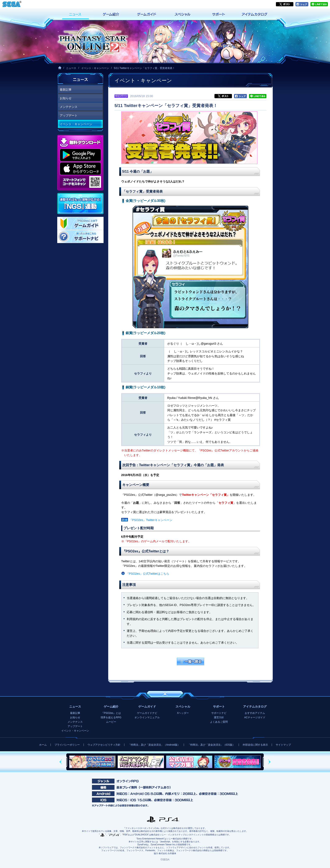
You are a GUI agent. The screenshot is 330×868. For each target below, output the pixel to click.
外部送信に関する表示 (255, 745)
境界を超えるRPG (111, 717)
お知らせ (66, 98)
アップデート (69, 115)
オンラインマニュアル (147, 717)
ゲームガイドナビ (147, 713)
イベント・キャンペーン (95, 68)
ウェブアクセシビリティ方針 (104, 745)
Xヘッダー (183, 713)
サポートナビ (219, 713)
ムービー (111, 722)
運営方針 (219, 717)
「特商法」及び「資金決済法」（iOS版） (211, 745)
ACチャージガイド (255, 717)
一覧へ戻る (190, 662)
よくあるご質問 (219, 722)
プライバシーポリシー (67, 745)
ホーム (43, 745)
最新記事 (66, 90)
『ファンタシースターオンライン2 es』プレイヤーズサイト (92, 41)
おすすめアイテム (255, 713)
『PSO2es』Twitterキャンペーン (151, 520)
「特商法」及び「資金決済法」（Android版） (154, 745)
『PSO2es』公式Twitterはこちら (148, 574)
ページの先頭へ (165, 694)
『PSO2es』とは (111, 713)
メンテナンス (69, 107)
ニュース (71, 68)
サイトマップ (283, 745)
